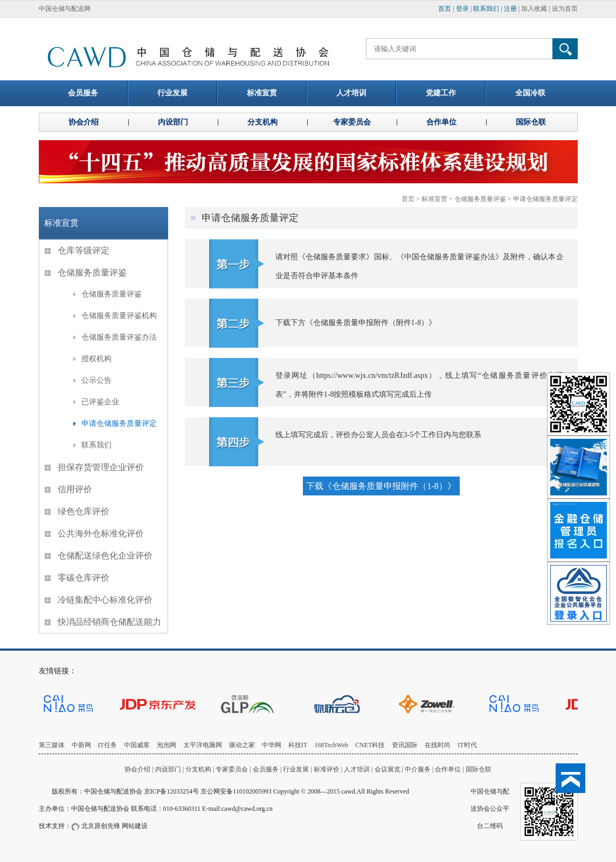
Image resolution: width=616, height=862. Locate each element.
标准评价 (327, 769)
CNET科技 (370, 745)
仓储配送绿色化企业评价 (105, 556)
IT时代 (467, 745)
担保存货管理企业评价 (101, 467)
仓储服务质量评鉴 (480, 199)
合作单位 (448, 769)
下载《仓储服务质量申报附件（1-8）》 (381, 486)
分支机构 (199, 769)
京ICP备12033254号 (172, 791)
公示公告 (96, 380)
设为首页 (565, 9)
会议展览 (387, 769)
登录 (462, 9)
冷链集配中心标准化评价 (105, 600)
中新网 (81, 745)
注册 (510, 9)
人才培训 (357, 769)
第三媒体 (52, 745)
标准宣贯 (434, 199)
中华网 (272, 745)
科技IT (298, 745)
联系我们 (486, 9)
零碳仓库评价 (84, 578)
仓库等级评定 (84, 250)
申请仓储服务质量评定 (545, 199)
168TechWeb (331, 745)
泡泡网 (167, 745)
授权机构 (96, 359)
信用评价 (75, 489)
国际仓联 (479, 769)
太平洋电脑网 (203, 745)
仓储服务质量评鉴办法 (119, 337)
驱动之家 (242, 745)
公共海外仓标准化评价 (101, 533)
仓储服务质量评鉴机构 (119, 316)
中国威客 (137, 745)
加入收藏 (534, 9)
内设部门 (168, 769)
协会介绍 (137, 769)
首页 (445, 9)
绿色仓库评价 (84, 511)
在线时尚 (438, 745)
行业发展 (296, 769)
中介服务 (418, 769)
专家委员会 (232, 769)
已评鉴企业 (100, 402)
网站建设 (135, 826)
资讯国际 (405, 745)
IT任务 (108, 745)
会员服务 (266, 769)
